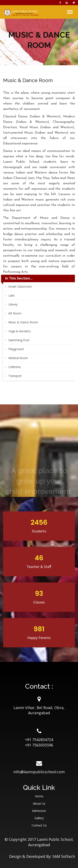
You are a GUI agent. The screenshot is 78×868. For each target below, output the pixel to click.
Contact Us (39, 825)
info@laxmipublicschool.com (39, 772)
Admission (39, 811)
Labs (12, 295)
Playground (16, 349)
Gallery (39, 818)
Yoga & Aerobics (20, 331)
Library (13, 304)
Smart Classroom (20, 286)
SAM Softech (64, 856)
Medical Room (18, 358)
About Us (39, 803)
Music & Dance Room (23, 322)
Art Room (15, 313)
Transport (15, 376)
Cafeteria (14, 367)
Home (39, 796)
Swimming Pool (19, 340)
